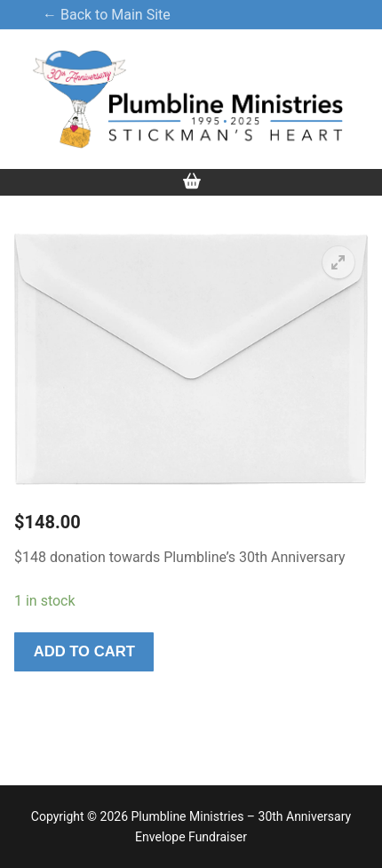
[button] (338, 262)
